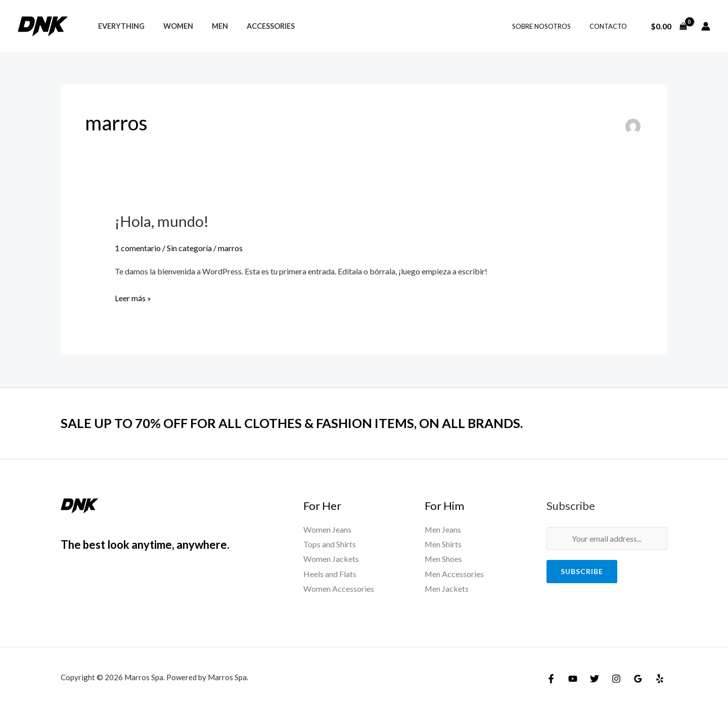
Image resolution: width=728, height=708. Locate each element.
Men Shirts (443, 544)
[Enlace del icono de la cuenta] (706, 26)
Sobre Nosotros (550, 26)
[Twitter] (595, 679)
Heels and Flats (330, 574)
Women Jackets (331, 559)
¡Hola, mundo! (162, 221)
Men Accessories (454, 574)
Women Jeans (327, 529)
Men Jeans (443, 529)
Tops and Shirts (330, 544)
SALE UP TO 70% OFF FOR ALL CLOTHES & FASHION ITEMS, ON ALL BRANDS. (295, 423)
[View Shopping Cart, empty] (669, 26)
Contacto (611, 26)
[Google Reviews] (638, 679)
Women (172, 26)
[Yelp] (660, 679)
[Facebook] (551, 679)
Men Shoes (444, 559)
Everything (119, 26)
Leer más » (133, 297)
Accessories (256, 26)
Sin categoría (189, 247)
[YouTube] (573, 679)
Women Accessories (339, 589)
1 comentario (138, 247)
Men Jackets (447, 589)
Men (209, 26)
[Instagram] (616, 679)
